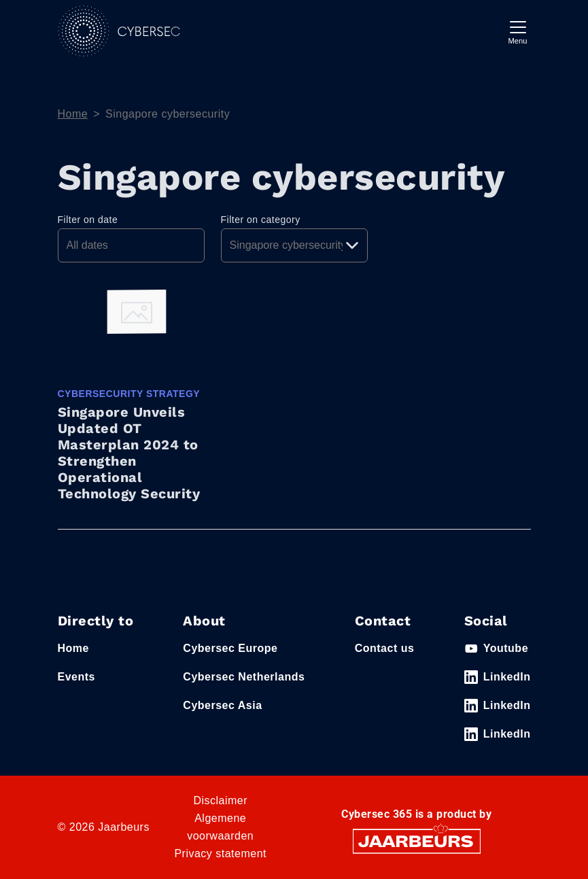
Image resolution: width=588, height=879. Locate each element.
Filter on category (261, 220)
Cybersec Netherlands (244, 677)
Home (73, 114)
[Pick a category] (294, 245)
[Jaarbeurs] (417, 841)
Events (76, 677)
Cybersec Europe (230, 648)
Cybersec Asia (222, 705)
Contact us (385, 648)
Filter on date (88, 220)
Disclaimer (220, 800)
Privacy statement (220, 854)
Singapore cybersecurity (168, 114)
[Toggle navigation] (518, 31)
